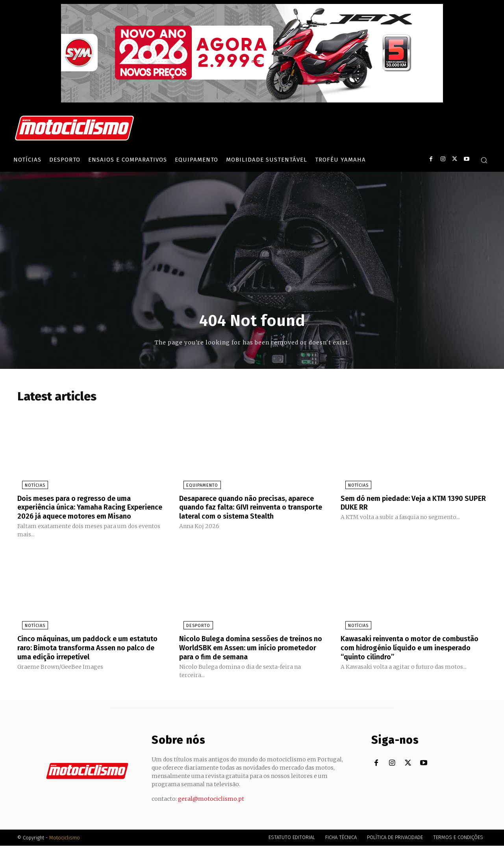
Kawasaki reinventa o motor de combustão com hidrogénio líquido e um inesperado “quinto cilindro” (413, 657)
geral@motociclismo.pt (211, 807)
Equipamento (198, 487)
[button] (484, 160)
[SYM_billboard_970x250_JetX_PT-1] (252, 100)
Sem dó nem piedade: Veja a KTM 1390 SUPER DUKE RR (410, 504)
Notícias (30, 487)
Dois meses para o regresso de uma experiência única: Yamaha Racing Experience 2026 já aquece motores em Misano (89, 513)
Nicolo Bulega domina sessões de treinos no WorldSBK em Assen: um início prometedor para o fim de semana (252, 657)
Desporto (194, 635)
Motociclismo (65, 846)
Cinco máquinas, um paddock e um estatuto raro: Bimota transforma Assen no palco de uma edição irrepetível (89, 657)
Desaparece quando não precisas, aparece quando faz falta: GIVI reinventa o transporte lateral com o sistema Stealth (251, 513)
